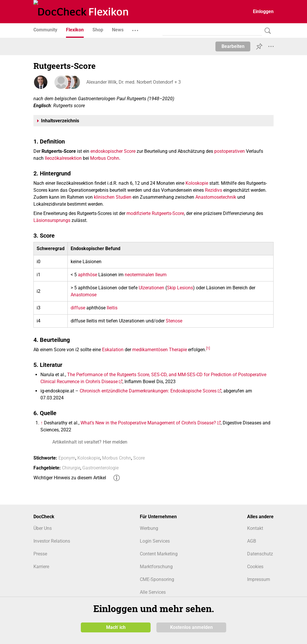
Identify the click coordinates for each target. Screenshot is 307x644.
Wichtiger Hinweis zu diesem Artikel (70, 478)
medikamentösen (150, 350)
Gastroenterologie (100, 468)
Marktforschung (156, 567)
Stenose (174, 321)
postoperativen (230, 151)
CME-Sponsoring (157, 579)
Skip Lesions (180, 288)
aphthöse (88, 275)
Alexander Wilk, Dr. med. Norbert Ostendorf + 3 (133, 82)
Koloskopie (197, 183)
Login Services (155, 541)
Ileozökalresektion (63, 158)
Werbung (149, 528)
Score (130, 151)
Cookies (255, 567)
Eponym (67, 458)
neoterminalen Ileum (146, 275)
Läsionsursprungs (52, 220)
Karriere (41, 567)
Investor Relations (52, 541)
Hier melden (115, 442)
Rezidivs (214, 190)
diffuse (78, 308)
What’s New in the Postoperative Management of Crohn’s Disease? (148, 423)
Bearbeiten (233, 46)
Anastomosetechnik (216, 197)
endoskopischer (107, 151)
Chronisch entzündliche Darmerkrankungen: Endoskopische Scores (148, 391)
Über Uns (43, 528)
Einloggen (263, 11)
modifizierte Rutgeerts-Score (155, 213)
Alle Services (153, 592)
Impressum (259, 579)
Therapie (178, 350)
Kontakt (255, 528)
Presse (40, 554)
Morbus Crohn (105, 158)
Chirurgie (71, 468)
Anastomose (84, 295)
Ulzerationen (151, 288)
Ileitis (112, 308)
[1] (208, 348)
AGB (252, 541)
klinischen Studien (113, 197)
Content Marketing (159, 554)
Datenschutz (260, 554)
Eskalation (113, 350)
